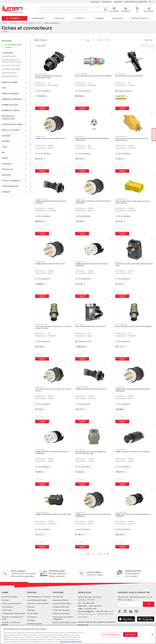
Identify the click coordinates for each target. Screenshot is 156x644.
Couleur (6, 136)
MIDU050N (79, 137)
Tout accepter (130, 634)
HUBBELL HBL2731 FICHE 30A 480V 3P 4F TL (50, 264)
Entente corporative (61, 613)
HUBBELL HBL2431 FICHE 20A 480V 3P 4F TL (50, 139)
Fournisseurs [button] (38, 18)
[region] (78, 635)
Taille (4, 147)
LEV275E (118, 262)
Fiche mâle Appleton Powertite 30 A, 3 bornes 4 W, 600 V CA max (53, 327)
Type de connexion (11, 181)
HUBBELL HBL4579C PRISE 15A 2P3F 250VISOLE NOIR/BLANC (52, 453)
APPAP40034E (121, 74)
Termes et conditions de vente (12, 618)
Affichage (7, 41)
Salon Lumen (95, 2)
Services (32, 592)
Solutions (58, 592)
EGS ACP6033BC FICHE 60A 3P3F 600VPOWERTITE (134, 326)
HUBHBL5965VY (121, 137)
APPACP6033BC (121, 324)
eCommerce (58, 597)
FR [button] (150, 2)
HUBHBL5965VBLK (42, 512)
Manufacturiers (10, 82)
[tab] (14, 41)
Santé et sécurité (35, 624)
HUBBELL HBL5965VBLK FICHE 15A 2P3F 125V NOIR (53, 514)
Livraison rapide (94, 572)
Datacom (31, 607)
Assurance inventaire (62, 603)
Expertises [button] (59, 18)
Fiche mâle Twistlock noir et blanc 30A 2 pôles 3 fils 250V (53, 390)
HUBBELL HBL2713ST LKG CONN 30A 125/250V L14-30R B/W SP (133, 515)
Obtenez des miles (133, 571)
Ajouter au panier (42, 108)
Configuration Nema (12, 124)
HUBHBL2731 (40, 262)
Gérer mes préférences (111, 634)
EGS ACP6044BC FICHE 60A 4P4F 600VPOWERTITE (93, 76)
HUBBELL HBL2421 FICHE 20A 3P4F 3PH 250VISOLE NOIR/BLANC (93, 515)
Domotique (32, 617)
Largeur (6, 192)
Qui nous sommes (9, 597)
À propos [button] (80, 18)
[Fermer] (152, 634)
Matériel (6, 141)
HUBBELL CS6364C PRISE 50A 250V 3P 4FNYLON (133, 452)
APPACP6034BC (41, 74)
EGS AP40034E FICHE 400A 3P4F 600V (129, 76)
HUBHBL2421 (80, 512)
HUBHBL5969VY (121, 199)
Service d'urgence (18, 571)
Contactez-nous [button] (139, 18)
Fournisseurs (107, 2)
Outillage (31, 620)
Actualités (117, 18)
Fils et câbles (33, 613)
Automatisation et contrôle (39, 597)
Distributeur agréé (57, 571)
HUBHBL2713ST (121, 512)
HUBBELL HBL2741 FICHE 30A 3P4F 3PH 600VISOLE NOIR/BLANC (93, 202)
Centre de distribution (11, 603)
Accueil (4, 23)
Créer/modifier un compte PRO (136, 2)
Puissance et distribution (38, 603)
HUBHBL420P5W (81, 387)
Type (4, 88)
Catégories (7, 53)
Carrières (99, 18)
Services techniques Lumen (64, 622)
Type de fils (7, 169)
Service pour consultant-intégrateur (63, 618)
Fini (3, 153)
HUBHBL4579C (41, 450)
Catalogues (118, 2)
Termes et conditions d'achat (11, 623)
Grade (5, 158)
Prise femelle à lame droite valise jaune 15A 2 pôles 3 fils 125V (133, 202)
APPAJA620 (80, 324)
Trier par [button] (148, 40)
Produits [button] (15, 18)
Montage (6, 175)
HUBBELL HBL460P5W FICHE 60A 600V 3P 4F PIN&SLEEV (51, 202)
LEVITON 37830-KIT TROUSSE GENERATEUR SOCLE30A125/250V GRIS (91, 453)
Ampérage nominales (12, 99)
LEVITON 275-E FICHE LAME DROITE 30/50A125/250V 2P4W (134, 265)
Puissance (7, 164)
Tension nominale (10, 94)
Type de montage (10, 186)
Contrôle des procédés (37, 600)
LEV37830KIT (80, 450)
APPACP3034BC (41, 324)
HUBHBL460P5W (41, 199)
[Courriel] (130, 604)
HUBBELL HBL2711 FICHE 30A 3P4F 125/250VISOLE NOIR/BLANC (133, 390)
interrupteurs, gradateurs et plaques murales (25, 23)
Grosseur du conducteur (8, 117)
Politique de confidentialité (13, 613)
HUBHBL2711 (120, 387)
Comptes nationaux (61, 607)
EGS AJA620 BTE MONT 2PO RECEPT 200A (90, 326)
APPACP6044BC (81, 74)
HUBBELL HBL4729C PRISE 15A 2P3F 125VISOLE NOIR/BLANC (92, 265)
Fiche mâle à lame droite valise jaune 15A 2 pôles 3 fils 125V (132, 139)
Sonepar (5, 600)
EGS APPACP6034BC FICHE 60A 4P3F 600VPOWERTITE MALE (49, 77)
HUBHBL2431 (40, 137)
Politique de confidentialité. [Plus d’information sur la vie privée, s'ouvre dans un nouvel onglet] (71, 642)
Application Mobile (61, 600)
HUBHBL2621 (40, 387)
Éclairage (31, 610)
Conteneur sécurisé (61, 610)
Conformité (7, 610)
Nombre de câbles (11, 110)
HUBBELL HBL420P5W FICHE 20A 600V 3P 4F (91, 389)
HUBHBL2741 (80, 199)
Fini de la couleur (10, 130)
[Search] (74, 10)
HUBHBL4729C (81, 262)
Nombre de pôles (10, 105)
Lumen (5, 592)
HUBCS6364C (121, 450)
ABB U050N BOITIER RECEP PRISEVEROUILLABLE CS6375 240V (92, 139)
